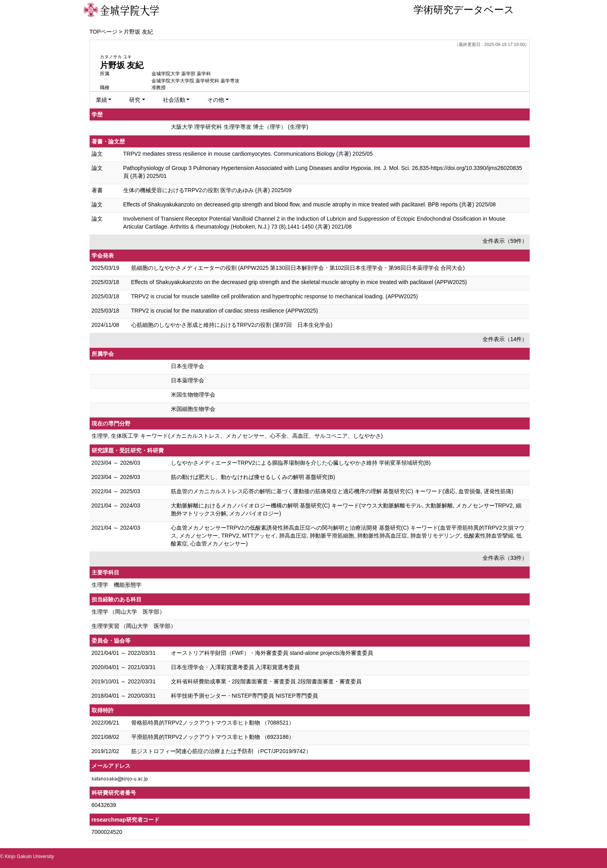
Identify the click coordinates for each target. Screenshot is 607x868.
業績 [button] (101, 100)
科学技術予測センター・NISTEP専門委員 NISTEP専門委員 (244, 696)
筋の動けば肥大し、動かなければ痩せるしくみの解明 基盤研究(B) (253, 477)
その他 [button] (216, 100)
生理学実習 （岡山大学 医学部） (134, 626)
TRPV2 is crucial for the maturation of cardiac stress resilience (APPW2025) (225, 311)
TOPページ (104, 32)
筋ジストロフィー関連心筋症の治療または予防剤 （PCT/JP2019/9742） (221, 751)
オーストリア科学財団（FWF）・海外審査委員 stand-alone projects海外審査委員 (272, 653)
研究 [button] (135, 100)
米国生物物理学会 (193, 395)
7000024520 (107, 832)
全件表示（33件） (505, 558)
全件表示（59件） (505, 241)
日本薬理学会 (188, 380)
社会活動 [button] (174, 100)
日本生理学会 (188, 366)
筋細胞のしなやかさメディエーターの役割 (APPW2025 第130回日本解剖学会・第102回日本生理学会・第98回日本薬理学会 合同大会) (298, 268)
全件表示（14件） (505, 339)
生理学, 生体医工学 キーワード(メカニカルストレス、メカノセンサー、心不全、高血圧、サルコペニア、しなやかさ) (237, 436)
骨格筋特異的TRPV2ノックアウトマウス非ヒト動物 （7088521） (213, 723)
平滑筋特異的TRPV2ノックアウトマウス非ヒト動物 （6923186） (213, 737)
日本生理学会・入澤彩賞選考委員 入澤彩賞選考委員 (236, 667)
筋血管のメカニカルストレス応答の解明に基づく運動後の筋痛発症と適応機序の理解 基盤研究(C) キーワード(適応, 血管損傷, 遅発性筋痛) (342, 491)
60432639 (104, 805)
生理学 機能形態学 (117, 585)
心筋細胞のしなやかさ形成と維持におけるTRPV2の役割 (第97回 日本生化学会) (232, 325)
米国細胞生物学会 (193, 409)
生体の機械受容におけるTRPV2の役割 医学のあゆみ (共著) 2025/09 (208, 190)
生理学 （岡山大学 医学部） (128, 612)
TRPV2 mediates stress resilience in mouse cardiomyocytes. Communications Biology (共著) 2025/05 (248, 154)
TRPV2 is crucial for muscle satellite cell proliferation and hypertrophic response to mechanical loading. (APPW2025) (275, 296)
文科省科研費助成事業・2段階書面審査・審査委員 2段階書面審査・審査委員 (266, 681)
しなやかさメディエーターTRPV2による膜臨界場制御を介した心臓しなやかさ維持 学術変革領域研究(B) (301, 463)
